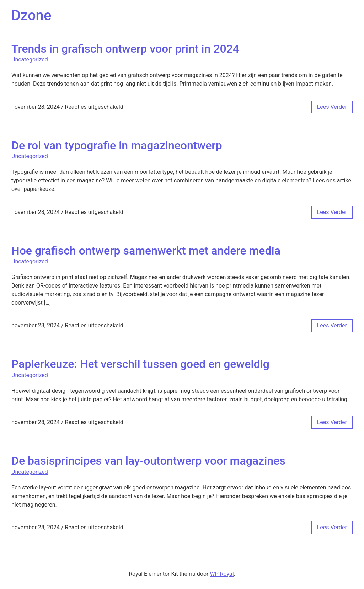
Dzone (31, 15)
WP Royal (222, 574)
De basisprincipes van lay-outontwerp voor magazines (148, 461)
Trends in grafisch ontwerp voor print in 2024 (125, 49)
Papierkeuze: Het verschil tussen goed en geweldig (140, 364)
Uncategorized (30, 60)
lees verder (332, 107)
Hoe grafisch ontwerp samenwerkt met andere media (146, 251)
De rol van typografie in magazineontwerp (117, 145)
